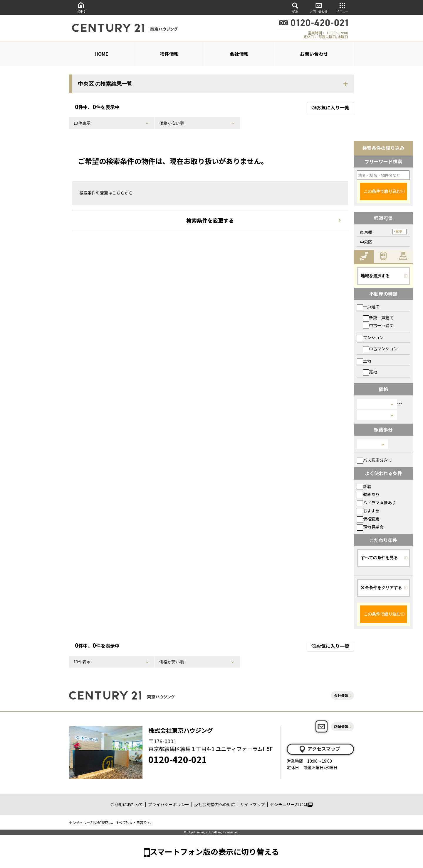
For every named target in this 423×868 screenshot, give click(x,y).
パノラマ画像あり (376, 502)
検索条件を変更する (210, 220)
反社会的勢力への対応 (215, 804)
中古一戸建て (378, 325)
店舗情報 (341, 726)
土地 (364, 361)
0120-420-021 (178, 759)
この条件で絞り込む (382, 191)
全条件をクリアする (381, 588)
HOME (81, 7)
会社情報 (239, 54)
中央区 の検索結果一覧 (105, 84)
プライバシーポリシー (169, 804)
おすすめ (368, 511)
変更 (399, 231)
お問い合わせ (319, 7)
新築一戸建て (378, 318)
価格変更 (368, 519)
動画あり (368, 494)
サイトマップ (253, 804)
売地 (370, 372)
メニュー (342, 7)
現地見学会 (370, 527)
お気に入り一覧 (330, 107)
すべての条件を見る (379, 558)
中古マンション (380, 348)
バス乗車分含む (374, 460)
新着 (364, 486)
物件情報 (169, 54)
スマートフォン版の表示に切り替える (214, 851)
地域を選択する (375, 276)
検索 (295, 7)
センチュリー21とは (291, 804)
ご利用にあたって (127, 804)
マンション (370, 337)
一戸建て (368, 307)
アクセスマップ (319, 749)
